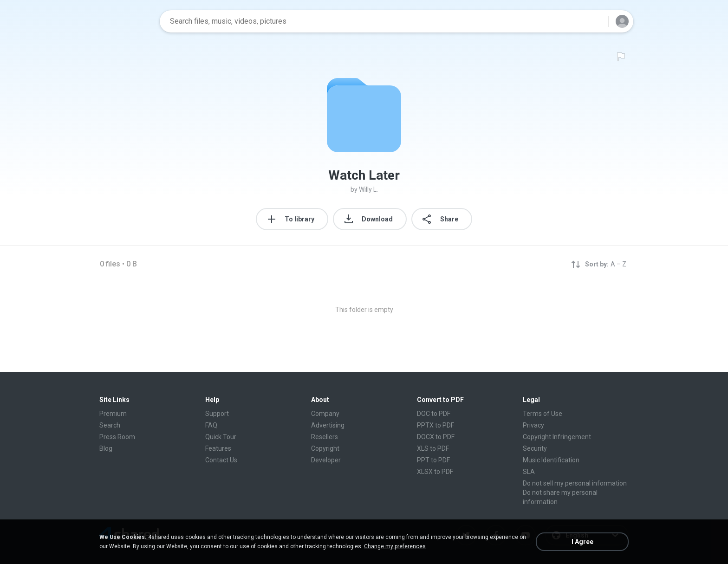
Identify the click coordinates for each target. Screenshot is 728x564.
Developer (326, 460)
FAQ (211, 425)
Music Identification (551, 460)
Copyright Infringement (557, 437)
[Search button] (596, 21)
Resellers (325, 437)
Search (110, 425)
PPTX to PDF (435, 425)
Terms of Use (543, 414)
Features (218, 448)
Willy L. (368, 189)
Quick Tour (221, 437)
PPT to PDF (433, 460)
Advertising (328, 425)
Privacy (533, 425)
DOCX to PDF (436, 437)
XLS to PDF (433, 448)
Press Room (117, 437)
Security (535, 448)
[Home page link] (123, 21)
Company (325, 414)
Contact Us (221, 460)
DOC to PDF (434, 414)
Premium (113, 414)
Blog (106, 448)
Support (217, 414)
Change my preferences (395, 546)
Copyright (325, 448)
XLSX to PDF (435, 472)
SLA (529, 472)
